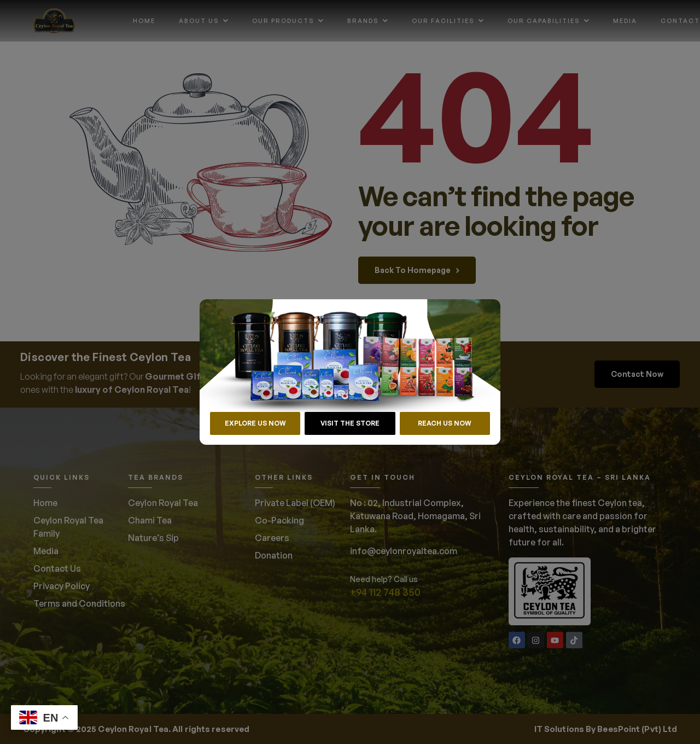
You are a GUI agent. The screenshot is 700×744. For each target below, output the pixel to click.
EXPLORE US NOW (255, 423)
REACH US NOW (445, 423)
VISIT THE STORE (350, 423)
